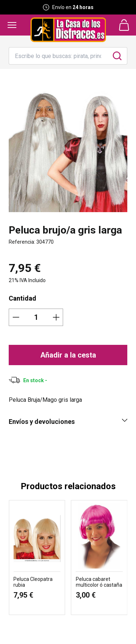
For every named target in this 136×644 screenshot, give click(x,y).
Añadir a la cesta (68, 355)
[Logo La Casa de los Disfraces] (68, 30)
